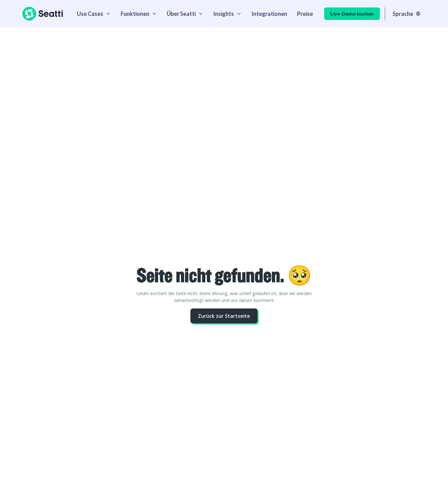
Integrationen (269, 14)
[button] (94, 14)
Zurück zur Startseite (224, 316)
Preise (305, 14)
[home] (43, 14)
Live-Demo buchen (352, 14)
